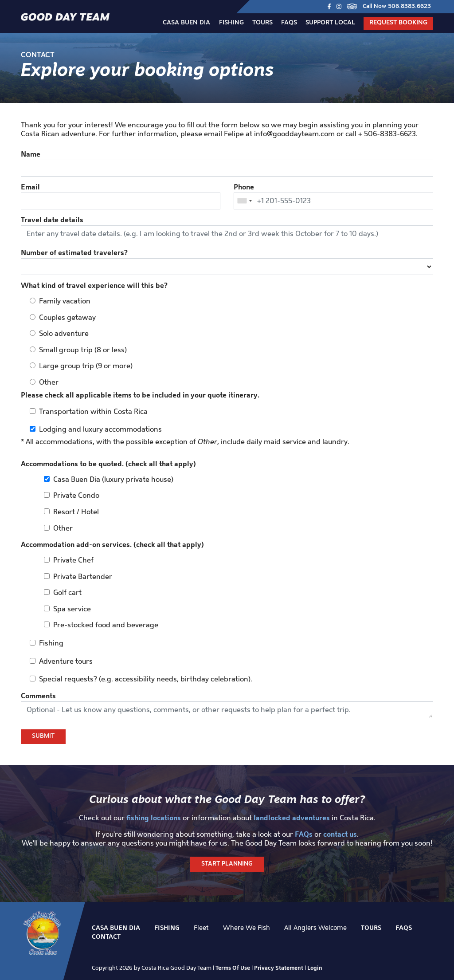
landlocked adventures (292, 818)
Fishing (167, 928)
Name (31, 154)
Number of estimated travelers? (74, 252)
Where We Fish (247, 927)
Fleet (201, 927)
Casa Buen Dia (186, 23)
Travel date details (52, 220)
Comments (38, 696)
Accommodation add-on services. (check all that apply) (112, 544)
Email (30, 187)
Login (315, 968)
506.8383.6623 (409, 6)
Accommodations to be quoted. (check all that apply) (108, 464)
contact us (340, 834)
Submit (43, 736)
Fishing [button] (231, 23)
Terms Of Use (233, 968)
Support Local (330, 23)
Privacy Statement (279, 968)
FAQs (289, 23)
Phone (244, 187)
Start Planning (227, 864)
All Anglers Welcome (315, 927)
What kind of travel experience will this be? (94, 285)
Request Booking (398, 23)
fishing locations (154, 818)
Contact (106, 937)
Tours (262, 23)
